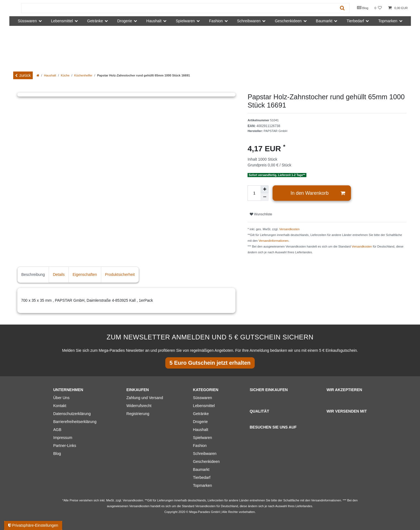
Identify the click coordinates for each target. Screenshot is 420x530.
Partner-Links (65, 446)
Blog (363, 8)
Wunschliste (261, 214)
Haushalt (50, 75)
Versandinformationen (274, 241)
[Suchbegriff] (179, 8)
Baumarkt (201, 469)
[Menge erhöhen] (265, 189)
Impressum (63, 438)
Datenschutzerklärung (72, 414)
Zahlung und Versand (145, 398)
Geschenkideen (206, 462)
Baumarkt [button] (324, 21)
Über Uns (61, 398)
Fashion (200, 446)
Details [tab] (59, 274)
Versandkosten (289, 229)
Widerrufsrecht (139, 406)
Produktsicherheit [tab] (120, 274)
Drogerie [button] (125, 21)
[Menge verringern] (265, 197)
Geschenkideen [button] (288, 21)
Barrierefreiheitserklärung (75, 422)
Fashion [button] (216, 21)
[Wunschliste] (378, 8)
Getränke (201, 414)
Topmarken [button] (388, 21)
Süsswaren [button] (27, 21)
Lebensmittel (204, 406)
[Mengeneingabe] (254, 193)
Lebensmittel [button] (62, 21)
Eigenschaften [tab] (85, 274)
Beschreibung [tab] (33, 274)
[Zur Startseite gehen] (38, 75)
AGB (57, 430)
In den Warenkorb (318, 193)
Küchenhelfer (83, 75)
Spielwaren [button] (185, 21)
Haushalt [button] (154, 21)
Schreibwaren (205, 454)
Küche (65, 75)
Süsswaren (203, 398)
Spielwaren (203, 438)
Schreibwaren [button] (249, 21)
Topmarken (203, 485)
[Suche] (342, 8)
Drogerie (201, 422)
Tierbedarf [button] (355, 21)
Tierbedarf (202, 477)
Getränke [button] (95, 21)
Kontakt (60, 406)
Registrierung (138, 414)
